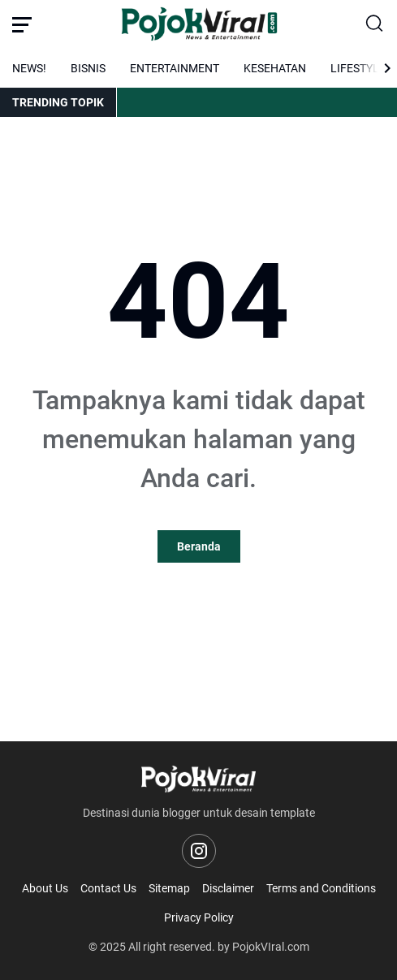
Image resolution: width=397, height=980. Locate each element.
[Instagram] (199, 851)
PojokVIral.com (271, 947)
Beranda (199, 546)
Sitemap (169, 888)
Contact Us (108, 888)
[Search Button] (375, 24)
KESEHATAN (275, 68)
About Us (45, 888)
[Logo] (199, 779)
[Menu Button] (22, 24)
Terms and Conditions (321, 888)
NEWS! (29, 68)
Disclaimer (228, 888)
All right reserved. (172, 947)
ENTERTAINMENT (175, 68)
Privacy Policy (199, 917)
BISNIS (88, 68)
